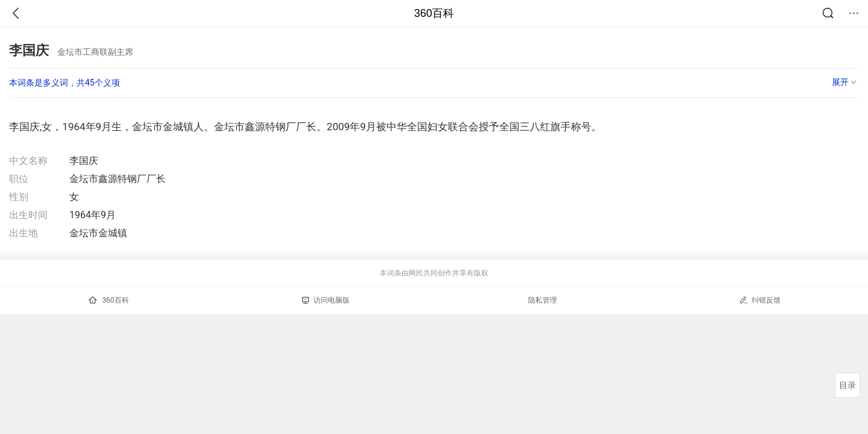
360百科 (434, 13)
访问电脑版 (326, 300)
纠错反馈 (760, 300)
